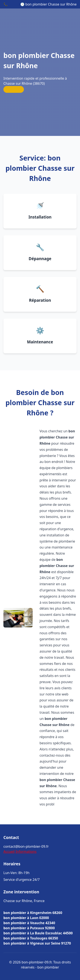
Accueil (9, 852)
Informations (26, 852)
